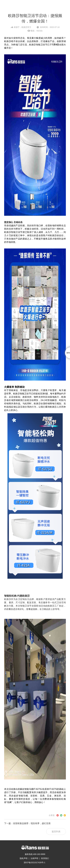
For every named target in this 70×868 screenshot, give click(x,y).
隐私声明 (24, 858)
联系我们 (45, 858)
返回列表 (56, 832)
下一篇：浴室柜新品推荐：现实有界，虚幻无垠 (27, 823)
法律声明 (34, 858)
